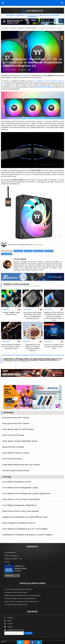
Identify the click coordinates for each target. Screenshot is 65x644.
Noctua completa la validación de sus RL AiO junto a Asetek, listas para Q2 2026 (11, 347)
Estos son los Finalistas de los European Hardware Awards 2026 (54, 347)
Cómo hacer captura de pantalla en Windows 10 (18, 589)
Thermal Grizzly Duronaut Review (16, 471)
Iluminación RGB (38, 251)
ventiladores (26, 76)
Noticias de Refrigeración (31, 28)
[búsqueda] (62, 3)
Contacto (7, 562)
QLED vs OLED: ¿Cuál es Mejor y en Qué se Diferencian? (21, 602)
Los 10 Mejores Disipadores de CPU (17, 482)
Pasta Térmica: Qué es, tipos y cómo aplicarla (20, 511)
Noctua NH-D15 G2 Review (13, 447)
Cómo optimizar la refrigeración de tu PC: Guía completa (25, 529)
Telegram (9, 627)
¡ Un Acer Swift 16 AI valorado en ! (32, 16)
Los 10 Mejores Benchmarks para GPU (16, 605)
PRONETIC (4, 642)
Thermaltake (28, 251)
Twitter (8, 621)
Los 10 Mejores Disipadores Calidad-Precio (19, 505)
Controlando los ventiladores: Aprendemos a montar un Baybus (27, 535)
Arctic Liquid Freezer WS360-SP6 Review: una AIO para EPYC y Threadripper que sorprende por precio (32, 315)
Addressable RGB (7, 254)
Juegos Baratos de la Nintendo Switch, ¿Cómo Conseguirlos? (22, 595)
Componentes (13, 28)
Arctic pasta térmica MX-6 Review (16, 423)
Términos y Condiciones (11, 556)
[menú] (3, 3)
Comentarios (39, 245)
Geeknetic (6, 28)
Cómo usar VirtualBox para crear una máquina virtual (20, 599)
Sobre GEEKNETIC (10, 553)
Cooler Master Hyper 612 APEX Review (18, 429)
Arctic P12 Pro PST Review (13, 435)
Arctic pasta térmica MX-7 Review (16, 418)
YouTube (8, 624)
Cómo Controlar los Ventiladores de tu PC (19, 523)
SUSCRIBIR (28, 633)
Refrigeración (21, 28)
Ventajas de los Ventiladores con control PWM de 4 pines (25, 517)
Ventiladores (49, 251)
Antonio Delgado (11, 70)
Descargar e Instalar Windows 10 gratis (16, 592)
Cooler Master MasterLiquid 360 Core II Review (21, 465)
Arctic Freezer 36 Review (12, 459)
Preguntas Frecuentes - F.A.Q (13, 559)
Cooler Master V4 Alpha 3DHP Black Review (20, 441)
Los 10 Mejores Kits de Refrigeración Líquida (20, 488)
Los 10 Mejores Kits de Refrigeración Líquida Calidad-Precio (26, 494)
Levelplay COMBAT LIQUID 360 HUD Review (11, 314)
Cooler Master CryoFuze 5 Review (16, 453)
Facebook (9, 618)
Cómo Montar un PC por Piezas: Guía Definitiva (21, 499)
